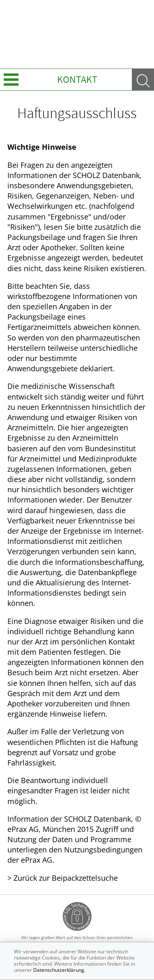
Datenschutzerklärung (59, 970)
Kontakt (77, 79)
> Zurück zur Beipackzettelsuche (63, 878)
